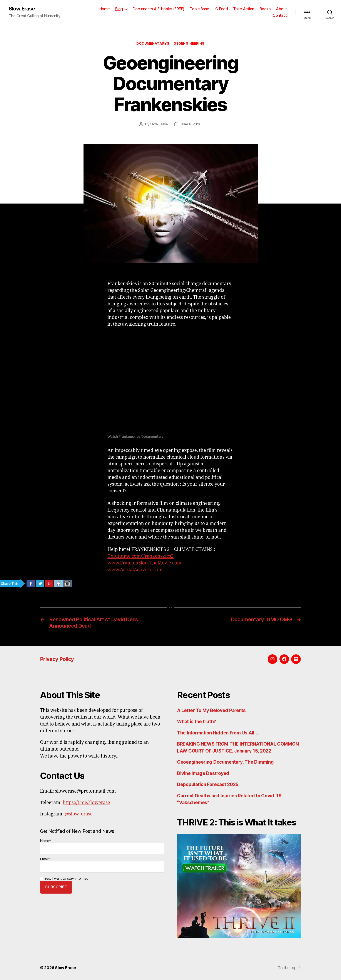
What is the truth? (197, 722)
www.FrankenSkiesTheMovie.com (144, 563)
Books (265, 9)
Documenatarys (153, 44)
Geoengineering (189, 44)
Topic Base (200, 9)
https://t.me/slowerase (86, 803)
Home (105, 9)
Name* (102, 846)
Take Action (244, 9)
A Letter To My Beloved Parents (211, 710)
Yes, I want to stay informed (64, 878)
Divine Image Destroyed (203, 773)
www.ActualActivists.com (135, 570)
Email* (102, 865)
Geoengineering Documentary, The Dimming (225, 762)
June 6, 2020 (191, 124)
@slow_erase (79, 814)
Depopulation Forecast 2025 (208, 784)
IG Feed (221, 9)
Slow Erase (22, 9)
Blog (119, 9)
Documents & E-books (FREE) (159, 9)
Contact (280, 15)
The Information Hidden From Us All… (218, 733)
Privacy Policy (57, 659)
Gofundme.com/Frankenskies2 (140, 556)
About (281, 9)
